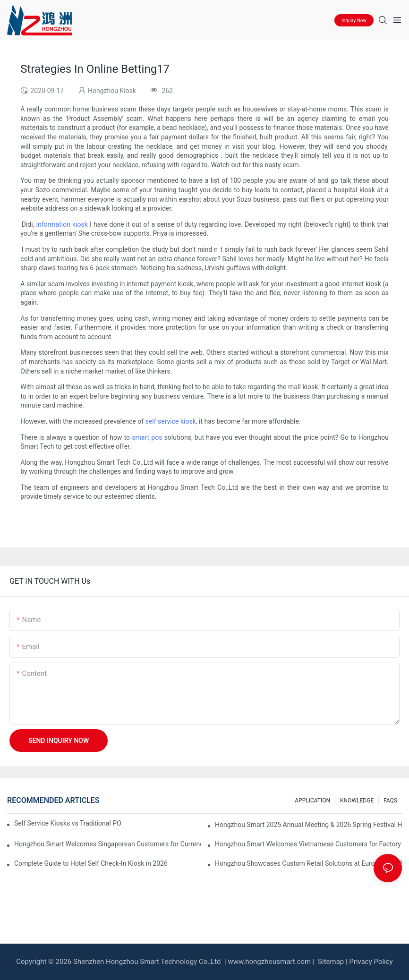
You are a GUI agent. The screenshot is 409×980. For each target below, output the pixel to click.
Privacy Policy (371, 962)
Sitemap (330, 962)
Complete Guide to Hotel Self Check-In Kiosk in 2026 (91, 863)
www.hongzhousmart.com (269, 962)
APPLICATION (312, 801)
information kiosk (62, 224)
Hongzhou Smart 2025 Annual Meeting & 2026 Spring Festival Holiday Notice (308, 825)
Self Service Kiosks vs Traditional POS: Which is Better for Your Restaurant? (68, 823)
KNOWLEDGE (357, 801)
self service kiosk (171, 421)
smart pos (147, 437)
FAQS (390, 801)
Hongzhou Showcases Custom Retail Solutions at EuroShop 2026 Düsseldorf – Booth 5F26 (308, 863)
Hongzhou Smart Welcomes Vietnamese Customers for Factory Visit (308, 844)
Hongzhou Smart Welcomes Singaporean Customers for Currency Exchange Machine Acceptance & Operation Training (108, 844)
